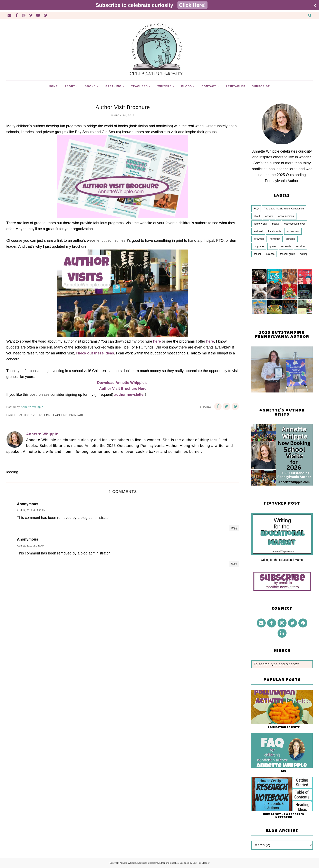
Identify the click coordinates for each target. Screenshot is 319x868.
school (257, 254)
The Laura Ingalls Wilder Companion (284, 209)
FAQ (256, 209)
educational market (295, 224)
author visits (31, 415)
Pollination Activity (284, 728)
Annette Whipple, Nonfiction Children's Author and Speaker (149, 863)
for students (275, 231)
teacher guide (287, 254)
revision (300, 246)
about (257, 216)
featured (258, 231)
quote (273, 246)
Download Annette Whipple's (123, 383)
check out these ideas (95, 353)
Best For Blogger (201, 863)
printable (77, 415)
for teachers (56, 415)
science (270, 254)
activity (269, 216)
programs (259, 246)
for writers (259, 239)
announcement (286, 216)
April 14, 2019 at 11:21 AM (31, 510)
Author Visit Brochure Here (123, 389)
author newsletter (129, 395)
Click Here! (192, 5)
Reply (234, 528)
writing (304, 254)
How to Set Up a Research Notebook (284, 816)
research (286, 246)
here (157, 341)
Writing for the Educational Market (282, 560)
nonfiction (275, 239)
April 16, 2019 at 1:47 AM (31, 546)
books (275, 224)
